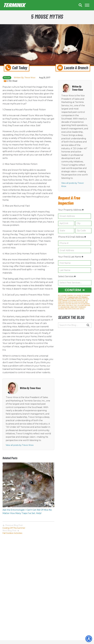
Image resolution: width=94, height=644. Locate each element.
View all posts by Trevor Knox (20, 445)
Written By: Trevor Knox (25, 78)
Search (80, 5)
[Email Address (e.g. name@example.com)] (75, 250)
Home (15, 5)
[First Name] (75, 263)
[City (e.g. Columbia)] (83, 223)
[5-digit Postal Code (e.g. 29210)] (83, 231)
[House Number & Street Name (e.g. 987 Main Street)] (75, 216)
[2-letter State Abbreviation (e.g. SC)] (66, 231)
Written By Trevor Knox (30, 388)
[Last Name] (75, 270)
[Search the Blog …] (75, 325)
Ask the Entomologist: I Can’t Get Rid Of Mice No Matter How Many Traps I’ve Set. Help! (27, 512)
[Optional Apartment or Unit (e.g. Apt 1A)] (66, 223)
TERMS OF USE (73, 297)
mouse (7, 78)
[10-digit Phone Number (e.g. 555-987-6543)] (75, 243)
